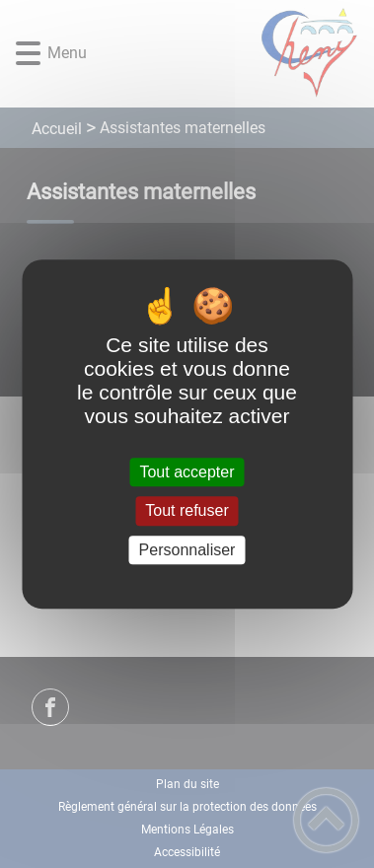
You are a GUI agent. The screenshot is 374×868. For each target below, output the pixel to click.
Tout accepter (187, 472)
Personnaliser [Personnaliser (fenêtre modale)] (187, 550)
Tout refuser (187, 511)
